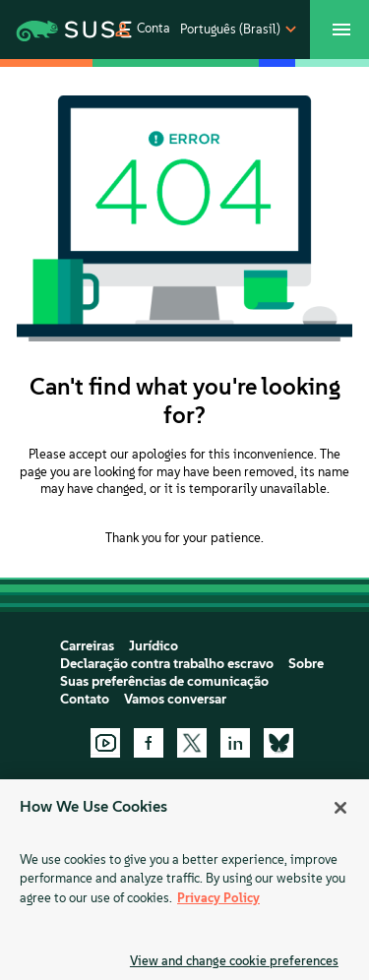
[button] (141, 30)
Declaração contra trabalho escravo (167, 664)
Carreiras (87, 646)
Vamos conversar (175, 699)
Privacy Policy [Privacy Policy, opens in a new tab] (218, 898)
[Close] (340, 808)
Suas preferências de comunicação (164, 681)
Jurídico (154, 646)
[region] (184, 880)
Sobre (306, 664)
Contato (85, 699)
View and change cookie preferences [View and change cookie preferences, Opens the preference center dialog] (234, 961)
